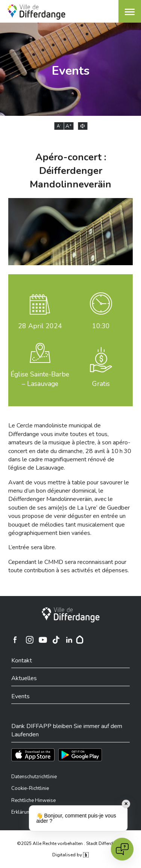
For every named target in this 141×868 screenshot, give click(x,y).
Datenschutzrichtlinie (34, 777)
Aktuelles (24, 678)
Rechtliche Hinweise (33, 800)
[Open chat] (122, 849)
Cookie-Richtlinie (30, 788)
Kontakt (22, 661)
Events (20, 696)
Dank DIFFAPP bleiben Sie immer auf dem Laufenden (67, 730)
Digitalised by (70, 855)
